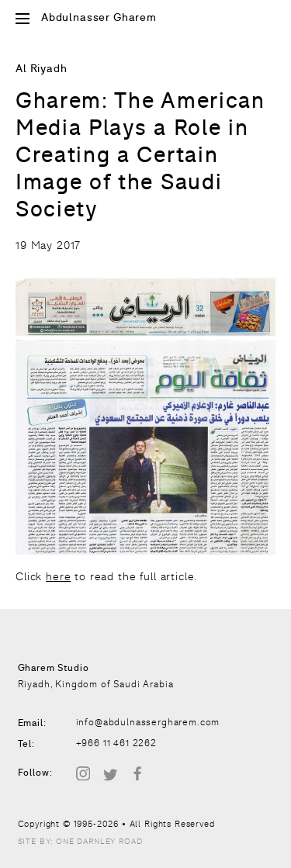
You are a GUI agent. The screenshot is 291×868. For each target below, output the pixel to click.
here (58, 576)
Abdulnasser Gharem (99, 18)
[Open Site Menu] (23, 20)
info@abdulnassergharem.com (148, 722)
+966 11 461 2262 (116, 743)
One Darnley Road (99, 841)
